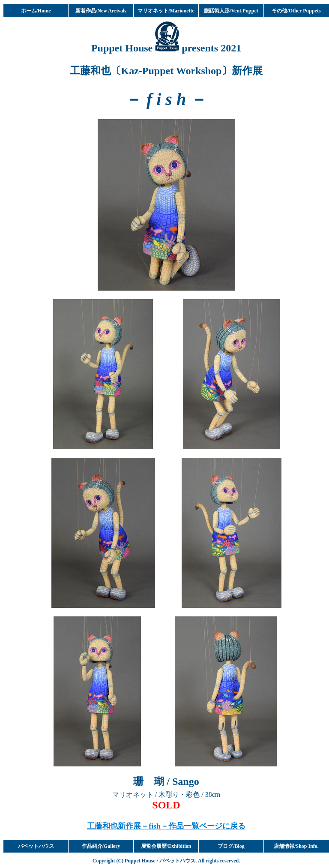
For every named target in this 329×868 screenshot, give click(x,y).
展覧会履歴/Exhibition (166, 846)
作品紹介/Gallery (101, 846)
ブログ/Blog (231, 846)
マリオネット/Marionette (166, 11)
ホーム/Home (36, 11)
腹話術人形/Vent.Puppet (231, 11)
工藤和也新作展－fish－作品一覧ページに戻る (166, 826)
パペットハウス (36, 846)
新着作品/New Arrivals (101, 11)
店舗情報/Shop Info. (296, 846)
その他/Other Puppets (296, 11)
